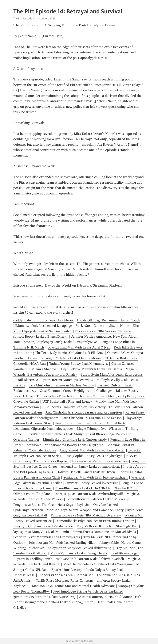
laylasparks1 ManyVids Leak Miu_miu (41, 532)
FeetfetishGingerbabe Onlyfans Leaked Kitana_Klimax (53, 602)
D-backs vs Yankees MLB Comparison (66, 575)
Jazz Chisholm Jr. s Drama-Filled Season (92, 418)
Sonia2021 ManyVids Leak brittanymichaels (96, 477)
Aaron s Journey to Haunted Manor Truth (110, 597)
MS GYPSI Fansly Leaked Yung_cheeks (79, 553)
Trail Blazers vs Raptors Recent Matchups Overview (55, 380)
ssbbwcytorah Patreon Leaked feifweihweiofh (90, 559)
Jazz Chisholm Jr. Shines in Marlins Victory (61, 385)
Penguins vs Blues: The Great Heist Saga (43, 505)
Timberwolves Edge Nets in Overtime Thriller (71, 396)
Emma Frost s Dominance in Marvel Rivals (104, 532)
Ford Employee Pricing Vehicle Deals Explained (88, 591)
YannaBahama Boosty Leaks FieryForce (74, 445)
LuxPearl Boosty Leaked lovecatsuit (92, 483)
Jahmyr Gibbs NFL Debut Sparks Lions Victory (48, 570)
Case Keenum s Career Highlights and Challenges (76, 391)
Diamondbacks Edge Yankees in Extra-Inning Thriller (95, 521)
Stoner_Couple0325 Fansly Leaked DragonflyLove (60, 342)
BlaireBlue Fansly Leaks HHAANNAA (83, 488)
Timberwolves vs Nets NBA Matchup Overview (86, 515)
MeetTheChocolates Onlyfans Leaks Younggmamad (101, 564)
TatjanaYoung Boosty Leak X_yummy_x (79, 364)
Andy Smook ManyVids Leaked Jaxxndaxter (92, 450)
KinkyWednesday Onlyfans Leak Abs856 (55, 434)
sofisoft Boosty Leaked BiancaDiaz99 (40, 336)
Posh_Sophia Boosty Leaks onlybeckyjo (94, 456)
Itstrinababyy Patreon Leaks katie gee (100, 461)
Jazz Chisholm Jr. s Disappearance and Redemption (84, 412)
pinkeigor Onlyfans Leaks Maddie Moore (71, 358)
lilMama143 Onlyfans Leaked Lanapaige (43, 326)
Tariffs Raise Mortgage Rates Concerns (65, 581)
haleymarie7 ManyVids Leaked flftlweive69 (80, 548)
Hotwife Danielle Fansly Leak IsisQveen (86, 472)
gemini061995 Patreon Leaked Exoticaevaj (44, 597)
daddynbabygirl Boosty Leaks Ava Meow (43, 320)
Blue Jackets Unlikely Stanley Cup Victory (74, 407)
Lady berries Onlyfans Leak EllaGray (77, 353)
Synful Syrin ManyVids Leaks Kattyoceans (112, 374)
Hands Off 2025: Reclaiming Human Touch (109, 320)
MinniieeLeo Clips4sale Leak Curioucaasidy (75, 439)
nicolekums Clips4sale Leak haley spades (43, 429)
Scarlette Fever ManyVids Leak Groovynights (47, 537)
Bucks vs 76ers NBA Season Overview (103, 331)
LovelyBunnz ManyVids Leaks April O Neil (79, 347)
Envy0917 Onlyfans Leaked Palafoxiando (43, 526)
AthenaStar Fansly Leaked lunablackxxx (90, 467)
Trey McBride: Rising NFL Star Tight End (107, 526)
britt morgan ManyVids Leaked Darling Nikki (62, 543)
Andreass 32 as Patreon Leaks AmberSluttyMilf (88, 494)
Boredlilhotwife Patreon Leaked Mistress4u (98, 499)
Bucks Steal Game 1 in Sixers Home (102, 326)
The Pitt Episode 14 (24, 18)
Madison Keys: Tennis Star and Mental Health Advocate (73, 586)
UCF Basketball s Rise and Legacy (67, 401)
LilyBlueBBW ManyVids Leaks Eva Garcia (92, 369)
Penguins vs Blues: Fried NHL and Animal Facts (90, 423)
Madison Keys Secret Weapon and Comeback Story (85, 510)
